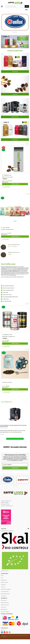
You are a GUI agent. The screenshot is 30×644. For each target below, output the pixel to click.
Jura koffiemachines (5, 591)
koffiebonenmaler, (19, 274)
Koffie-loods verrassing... (8, 177)
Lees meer (2, 434)
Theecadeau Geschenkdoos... (7, 229)
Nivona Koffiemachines (5, 594)
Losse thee (15, 94)
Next (27, 402)
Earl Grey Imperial (12, 245)
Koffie (2, 576)
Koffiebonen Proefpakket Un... (9, 336)
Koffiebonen (15, 72)
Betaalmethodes (4, 609)
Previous (25, 402)
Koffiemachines (15, 117)
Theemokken (4, 596)
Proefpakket (15, 140)
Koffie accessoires (4, 582)
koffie (9, 269)
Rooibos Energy (11, 252)
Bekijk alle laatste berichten (15, 439)
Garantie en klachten (5, 612)
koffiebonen (6, 275)
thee (12, 269)
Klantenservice (4, 600)
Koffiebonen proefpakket (6, 589)
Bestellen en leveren (5, 605)
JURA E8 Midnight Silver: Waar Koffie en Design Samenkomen (13, 426)
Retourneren (3, 607)
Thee (2, 578)
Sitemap (9, 637)
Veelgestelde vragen (5, 603)
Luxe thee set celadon (7, 382)
